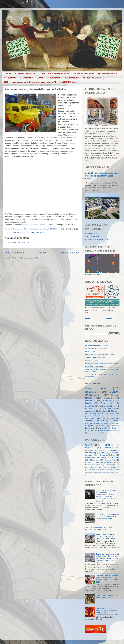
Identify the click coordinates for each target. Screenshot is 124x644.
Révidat (90, 470)
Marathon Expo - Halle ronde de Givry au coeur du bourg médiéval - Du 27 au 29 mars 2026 (107, 579)
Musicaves (115, 411)
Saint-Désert (101, 457)
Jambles (109, 445)
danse (112, 413)
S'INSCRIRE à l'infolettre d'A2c (55, 74)
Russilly (88, 462)
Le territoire (28, 78)
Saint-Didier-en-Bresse (102, 472)
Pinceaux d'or (103, 416)
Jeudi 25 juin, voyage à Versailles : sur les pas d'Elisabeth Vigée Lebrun (102, 176)
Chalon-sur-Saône (18, 233)
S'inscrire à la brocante (26, 74)
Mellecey (93, 453)
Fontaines (116, 457)
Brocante (89, 409)
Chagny (91, 467)
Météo (88, 319)
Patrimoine (30, 233)
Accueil (8, 74)
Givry (88, 445)
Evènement (108, 401)
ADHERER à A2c (69, 82)
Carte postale (110, 423)
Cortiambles (109, 448)
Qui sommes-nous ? (108, 74)
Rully (103, 453)
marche (117, 430)
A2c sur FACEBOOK (92, 78)
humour (88, 430)
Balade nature (96, 413)
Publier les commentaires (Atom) (28, 258)
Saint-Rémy (116, 472)
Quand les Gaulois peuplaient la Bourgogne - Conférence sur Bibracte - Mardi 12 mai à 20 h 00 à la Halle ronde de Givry (107, 558)
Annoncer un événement (49, 78)
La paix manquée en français (96, 345)
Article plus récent (14, 253)
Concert (115, 392)
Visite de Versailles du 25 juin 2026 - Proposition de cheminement (99, 528)
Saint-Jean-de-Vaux (103, 462)
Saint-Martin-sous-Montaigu (109, 450)
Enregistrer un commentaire (19, 242)
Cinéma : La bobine (93, 361)
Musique (108, 398)
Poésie (117, 416)
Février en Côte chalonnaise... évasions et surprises (107, 596)
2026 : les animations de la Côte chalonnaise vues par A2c (31, 82)
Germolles (89, 450)
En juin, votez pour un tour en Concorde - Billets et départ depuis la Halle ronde (107, 516)
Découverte (101, 426)
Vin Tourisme (114, 421)
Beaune (109, 470)
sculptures (89, 426)
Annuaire (108, 319)
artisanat (100, 421)
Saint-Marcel (100, 470)
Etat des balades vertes (84, 74)
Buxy (118, 465)
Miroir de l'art (90, 352)
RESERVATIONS (71, 78)
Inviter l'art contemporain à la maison (99, 355)
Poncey (88, 457)
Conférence (109, 406)
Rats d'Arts (94, 423)
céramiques (111, 418)
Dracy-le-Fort (110, 460)
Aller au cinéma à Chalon (95, 358)
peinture (98, 395)
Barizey (110, 465)
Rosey (102, 465)
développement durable (102, 430)
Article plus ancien (70, 253)
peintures (89, 416)
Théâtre (104, 403)
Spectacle (103, 411)
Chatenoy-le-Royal (103, 467)
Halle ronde (96, 388)
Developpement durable (95, 433)
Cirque (114, 428)
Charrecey (94, 460)
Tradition (89, 421)
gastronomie (90, 411)
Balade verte (90, 428)
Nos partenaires (11, 78)
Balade (88, 403)
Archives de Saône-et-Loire (96, 348)
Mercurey (90, 448)
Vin (100, 409)
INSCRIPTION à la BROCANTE (98, 240)
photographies (103, 428)
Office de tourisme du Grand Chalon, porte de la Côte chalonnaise (102, 365)
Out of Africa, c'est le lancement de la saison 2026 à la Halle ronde (107, 610)
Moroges (116, 467)
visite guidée (40, 233)
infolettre (111, 409)
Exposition (92, 392)
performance (113, 426)
